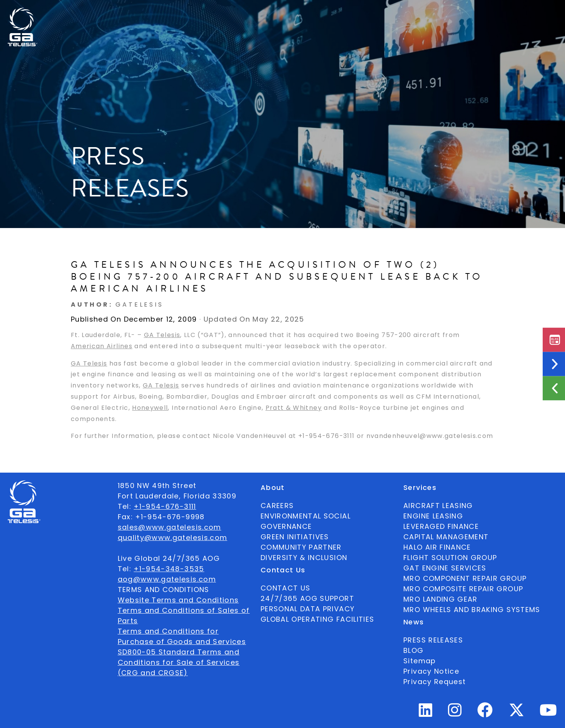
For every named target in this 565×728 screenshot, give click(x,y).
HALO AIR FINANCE (437, 547)
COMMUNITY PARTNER (301, 547)
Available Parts (139, 13)
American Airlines (102, 346)
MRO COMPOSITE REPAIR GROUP (463, 589)
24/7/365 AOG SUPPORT (438, 13)
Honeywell (150, 408)
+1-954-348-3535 (169, 569)
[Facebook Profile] (485, 713)
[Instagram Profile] (455, 713)
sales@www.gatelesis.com (170, 527)
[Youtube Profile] (548, 713)
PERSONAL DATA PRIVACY (308, 609)
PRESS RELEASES (433, 640)
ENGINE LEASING (433, 516)
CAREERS (277, 506)
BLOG (413, 650)
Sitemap (420, 661)
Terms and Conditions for (168, 631)
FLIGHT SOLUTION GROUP (450, 558)
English (505, 13)
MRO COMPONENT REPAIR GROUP (465, 578)
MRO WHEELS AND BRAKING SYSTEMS (472, 610)
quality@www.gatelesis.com (173, 538)
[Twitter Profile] (517, 715)
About (191, 13)
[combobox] (505, 14)
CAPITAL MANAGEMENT (446, 537)
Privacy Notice (431, 671)
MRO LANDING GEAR (440, 599)
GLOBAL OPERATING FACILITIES (317, 619)
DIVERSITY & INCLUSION (304, 558)
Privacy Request (435, 682)
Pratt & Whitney (294, 408)
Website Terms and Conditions (178, 600)
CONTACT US (286, 588)
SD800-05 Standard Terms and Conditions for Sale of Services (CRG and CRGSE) (179, 662)
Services (284, 13)
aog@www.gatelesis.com (167, 579)
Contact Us (367, 13)
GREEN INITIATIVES (295, 537)
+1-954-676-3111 (165, 506)
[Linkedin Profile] (426, 713)
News (323, 13)
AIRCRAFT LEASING (438, 506)
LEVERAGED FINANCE (441, 526)
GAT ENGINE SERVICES (445, 568)
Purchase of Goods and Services (182, 642)
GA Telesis (162, 335)
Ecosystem (236, 13)
